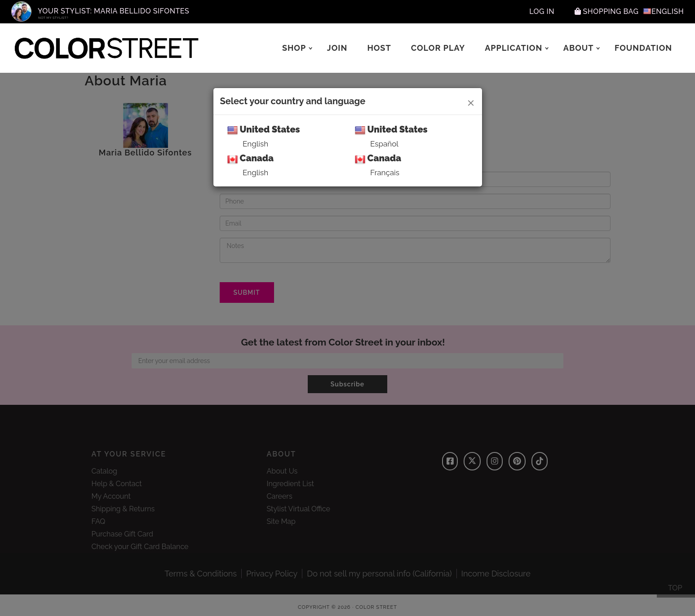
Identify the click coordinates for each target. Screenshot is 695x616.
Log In (542, 11)
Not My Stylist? (53, 18)
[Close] (471, 102)
